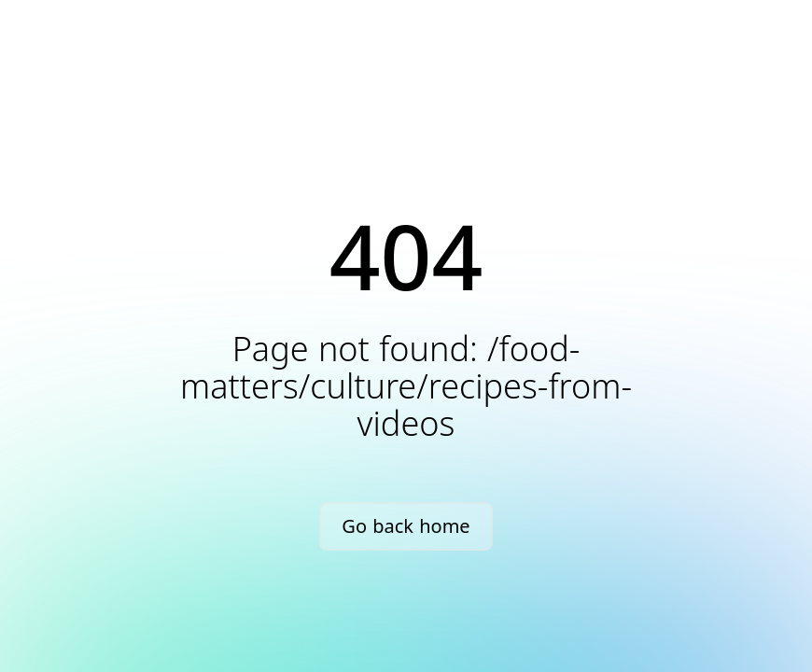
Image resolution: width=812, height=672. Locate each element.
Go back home (406, 526)
